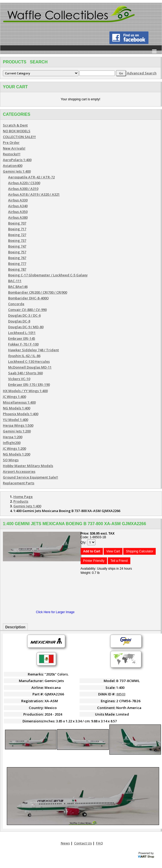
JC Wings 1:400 (14, 397)
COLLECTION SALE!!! (19, 137)
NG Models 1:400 (16, 408)
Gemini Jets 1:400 (17, 171)
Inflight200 (12, 443)
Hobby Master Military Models (28, 466)
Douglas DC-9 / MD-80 (26, 327)
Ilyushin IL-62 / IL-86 (24, 356)
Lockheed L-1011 (22, 333)
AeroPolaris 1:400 (17, 160)
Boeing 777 (17, 263)
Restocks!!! (12, 154)
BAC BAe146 (18, 287)
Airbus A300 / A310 (23, 189)
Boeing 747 (17, 246)
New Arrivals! (14, 148)
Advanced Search (142, 73)
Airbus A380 (18, 217)
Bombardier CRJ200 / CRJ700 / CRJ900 (38, 292)
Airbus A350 (18, 212)
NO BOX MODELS (17, 131)
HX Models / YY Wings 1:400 (25, 391)
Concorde (16, 304)
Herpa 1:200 (13, 437)
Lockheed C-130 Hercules (29, 361)
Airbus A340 (18, 206)
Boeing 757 (17, 252)
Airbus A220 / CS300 (24, 183)
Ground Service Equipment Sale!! (30, 477)
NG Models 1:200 (16, 454)
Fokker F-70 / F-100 (23, 344)
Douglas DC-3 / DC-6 (24, 315)
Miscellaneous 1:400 (19, 402)
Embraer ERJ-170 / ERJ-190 (29, 384)
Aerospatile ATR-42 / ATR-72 (31, 177)
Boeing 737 (17, 240)
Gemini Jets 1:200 (17, 431)
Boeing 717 (17, 229)
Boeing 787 (17, 269)
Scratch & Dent (15, 125)
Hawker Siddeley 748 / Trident (33, 350)
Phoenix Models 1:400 (21, 414)
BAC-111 (15, 281)
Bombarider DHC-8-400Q (28, 298)
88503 (121, 694)
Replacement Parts (19, 483)
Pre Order (11, 142)
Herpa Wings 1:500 (18, 425)
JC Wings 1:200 (14, 448)
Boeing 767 (17, 258)
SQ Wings (11, 460)
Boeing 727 (17, 235)
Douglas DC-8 (19, 321)
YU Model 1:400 (15, 420)
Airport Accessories (19, 471)
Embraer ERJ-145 (22, 338)
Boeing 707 (17, 223)
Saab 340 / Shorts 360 (25, 373)
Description (15, 627)
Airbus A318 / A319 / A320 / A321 (34, 194)
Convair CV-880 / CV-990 (27, 310)
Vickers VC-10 (19, 379)
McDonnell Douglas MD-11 (30, 367)
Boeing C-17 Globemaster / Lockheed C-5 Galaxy (48, 275)
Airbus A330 (18, 200)
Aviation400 (13, 166)
